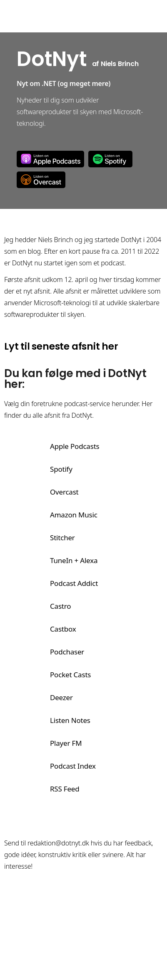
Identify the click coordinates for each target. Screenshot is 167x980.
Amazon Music (74, 515)
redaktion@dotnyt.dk (58, 843)
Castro (60, 606)
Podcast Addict (74, 583)
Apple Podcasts (50, 159)
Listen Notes (70, 720)
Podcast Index (73, 766)
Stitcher (62, 538)
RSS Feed (65, 789)
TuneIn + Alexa (74, 560)
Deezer (61, 697)
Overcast (41, 180)
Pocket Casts (70, 675)
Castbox (63, 629)
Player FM (66, 743)
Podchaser (67, 652)
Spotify (110, 159)
